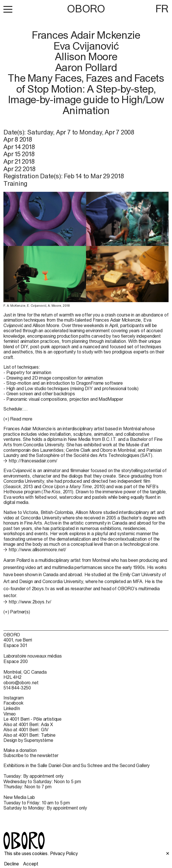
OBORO (86, 9)
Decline (11, 864)
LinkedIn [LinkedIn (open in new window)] (12, 708)
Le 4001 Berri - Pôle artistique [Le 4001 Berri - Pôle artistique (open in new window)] (32, 719)
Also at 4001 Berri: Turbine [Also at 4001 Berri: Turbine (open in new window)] (29, 735)
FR (162, 9)
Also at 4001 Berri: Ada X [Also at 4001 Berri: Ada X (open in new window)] (28, 724)
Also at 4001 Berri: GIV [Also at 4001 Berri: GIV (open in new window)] (26, 730)
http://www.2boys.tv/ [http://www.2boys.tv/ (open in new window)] (30, 602)
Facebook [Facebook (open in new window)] (13, 703)
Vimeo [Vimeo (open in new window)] (10, 714)
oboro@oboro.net (21, 683)
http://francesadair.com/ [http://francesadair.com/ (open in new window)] (33, 461)
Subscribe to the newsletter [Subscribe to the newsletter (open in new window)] (31, 755)
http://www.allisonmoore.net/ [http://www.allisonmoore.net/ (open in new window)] (38, 550)
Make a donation (20, 750)
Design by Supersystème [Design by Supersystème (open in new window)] (28, 740)
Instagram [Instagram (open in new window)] (14, 698)
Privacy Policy (64, 853)
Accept (31, 864)
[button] (8, 9)
